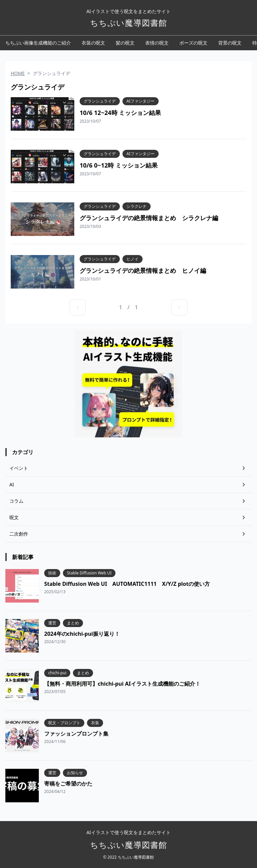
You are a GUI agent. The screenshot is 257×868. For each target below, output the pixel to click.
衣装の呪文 (93, 43)
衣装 (95, 723)
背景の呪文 (230, 43)
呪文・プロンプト (64, 723)
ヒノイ (133, 259)
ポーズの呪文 (193, 43)
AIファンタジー (141, 101)
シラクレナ (137, 206)
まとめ (73, 623)
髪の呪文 (125, 43)
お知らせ (75, 773)
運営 (52, 623)
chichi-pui (57, 673)
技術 (52, 573)
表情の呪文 (157, 43)
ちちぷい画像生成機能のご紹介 (38, 43)
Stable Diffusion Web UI (89, 573)
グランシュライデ (100, 101)
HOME (18, 73)
